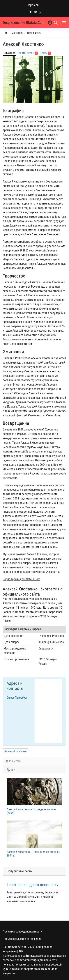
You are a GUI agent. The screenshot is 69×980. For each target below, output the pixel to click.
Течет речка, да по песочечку (32, 885)
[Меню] (64, 23)
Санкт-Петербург (17, 698)
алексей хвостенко (16, 751)
